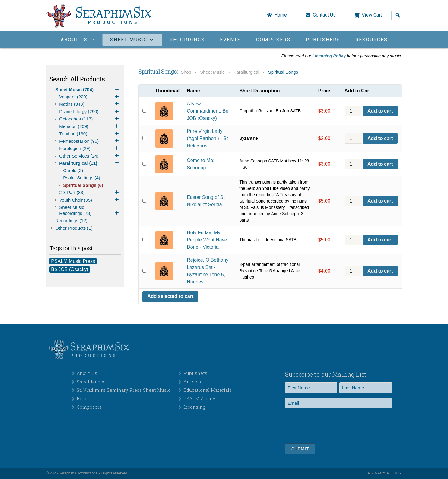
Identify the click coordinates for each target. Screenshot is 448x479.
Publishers (323, 40)
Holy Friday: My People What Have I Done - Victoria (208, 240)
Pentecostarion (90, 141)
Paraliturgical (90, 163)
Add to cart (380, 111)
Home (281, 15)
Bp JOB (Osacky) (70, 269)
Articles (192, 382)
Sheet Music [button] (132, 40)
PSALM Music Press (73, 261)
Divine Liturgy (90, 112)
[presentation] (331, 425)
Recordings (187, 40)
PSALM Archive (201, 398)
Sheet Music (88, 90)
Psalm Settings (82, 178)
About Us (87, 373)
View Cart (372, 15)
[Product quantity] (353, 111)
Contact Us (324, 15)
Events (230, 40)
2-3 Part (90, 193)
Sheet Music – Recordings (90, 210)
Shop (186, 72)
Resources (372, 40)
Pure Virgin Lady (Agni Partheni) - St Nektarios (207, 138)
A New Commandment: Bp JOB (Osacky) (208, 111)
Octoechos (90, 119)
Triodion (90, 134)
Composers (273, 40)
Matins (90, 104)
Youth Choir (90, 200)
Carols (73, 170)
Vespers (90, 97)
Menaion (90, 126)
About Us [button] (78, 40)
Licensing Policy (329, 56)
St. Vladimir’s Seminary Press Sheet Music (124, 390)
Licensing (194, 407)
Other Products (74, 228)
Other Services (90, 156)
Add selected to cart (170, 296)
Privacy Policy (385, 473)
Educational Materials (208, 390)
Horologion (90, 148)
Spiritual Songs (83, 185)
